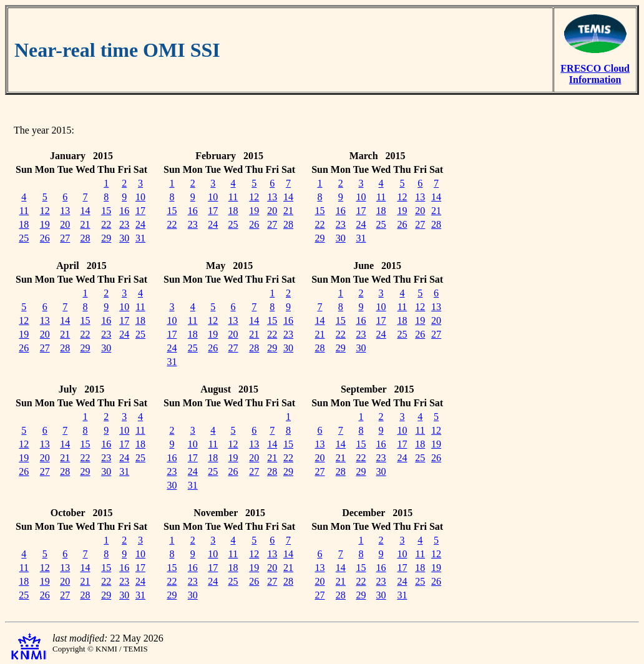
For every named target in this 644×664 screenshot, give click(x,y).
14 (85, 211)
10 (140, 197)
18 (24, 224)
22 (106, 224)
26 (45, 238)
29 (106, 238)
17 (140, 211)
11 (24, 211)
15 (106, 211)
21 (85, 224)
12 (45, 211)
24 (140, 224)
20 (65, 224)
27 (65, 238)
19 (45, 224)
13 (65, 211)
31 (140, 238)
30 (124, 238)
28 (85, 238)
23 (124, 224)
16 (124, 211)
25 (24, 238)
